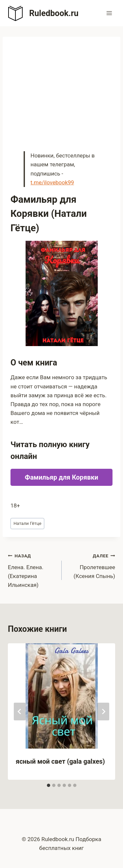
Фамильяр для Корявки (62, 477)
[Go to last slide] (20, 712)
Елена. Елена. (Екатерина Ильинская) (32, 570)
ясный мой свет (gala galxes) (60, 761)
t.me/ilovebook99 (52, 182)
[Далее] (103, 712)
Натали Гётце (27, 523)
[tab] (49, 785)
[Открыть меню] (109, 13)
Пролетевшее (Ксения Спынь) (91, 565)
